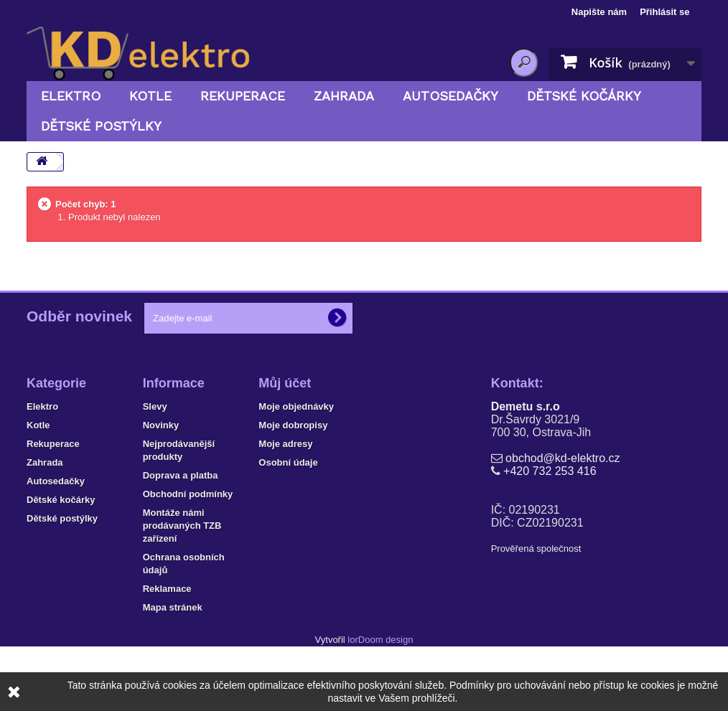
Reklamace (167, 589)
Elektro (71, 96)
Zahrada (344, 96)
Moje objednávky (296, 406)
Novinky (161, 425)
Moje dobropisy (293, 425)
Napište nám (599, 12)
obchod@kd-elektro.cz (563, 458)
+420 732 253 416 (550, 471)
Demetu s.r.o (526, 406)
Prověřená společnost (536, 548)
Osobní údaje (288, 462)
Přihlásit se (664, 12)
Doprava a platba (181, 475)
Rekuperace (243, 96)
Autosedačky (451, 96)
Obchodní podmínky (188, 494)
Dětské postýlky (101, 126)
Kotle (150, 96)
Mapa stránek (173, 607)
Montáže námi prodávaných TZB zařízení (182, 526)
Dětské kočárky (584, 96)
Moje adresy (285, 444)
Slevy (155, 406)
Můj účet (285, 383)
